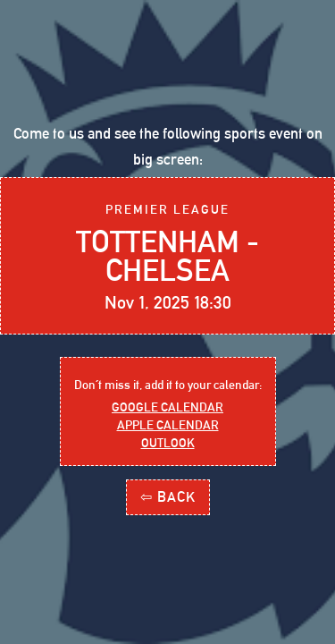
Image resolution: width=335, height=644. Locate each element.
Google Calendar (167, 407)
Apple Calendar (168, 425)
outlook (168, 443)
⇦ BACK (168, 497)
